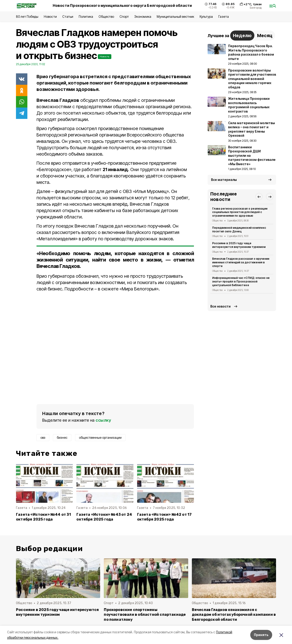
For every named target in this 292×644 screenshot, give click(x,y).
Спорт (124, 17)
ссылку (103, 420)
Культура (206, 17)
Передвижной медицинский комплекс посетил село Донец (239, 230)
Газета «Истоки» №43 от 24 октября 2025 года (104, 517)
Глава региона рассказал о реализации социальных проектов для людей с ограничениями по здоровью (240, 212)
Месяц (265, 36)
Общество (106, 17)
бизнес (62, 437)
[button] (259, 197)
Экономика (143, 17)
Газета (223, 17)
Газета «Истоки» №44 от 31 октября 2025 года (43, 517)
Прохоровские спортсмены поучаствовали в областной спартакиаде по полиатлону (145, 614)
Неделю (242, 36)
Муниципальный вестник (176, 17)
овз (43, 437)
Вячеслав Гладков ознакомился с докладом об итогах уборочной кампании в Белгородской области (234, 614)
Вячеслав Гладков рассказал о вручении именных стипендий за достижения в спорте (241, 262)
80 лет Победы (27, 17)
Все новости (220, 306)
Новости (50, 17)
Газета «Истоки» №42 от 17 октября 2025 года (164, 517)
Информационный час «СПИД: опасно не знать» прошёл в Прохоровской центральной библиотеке (241, 281)
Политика (86, 17)
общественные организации (100, 437)
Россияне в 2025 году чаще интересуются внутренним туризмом (239, 245)
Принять (261, 635)
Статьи (68, 17)
